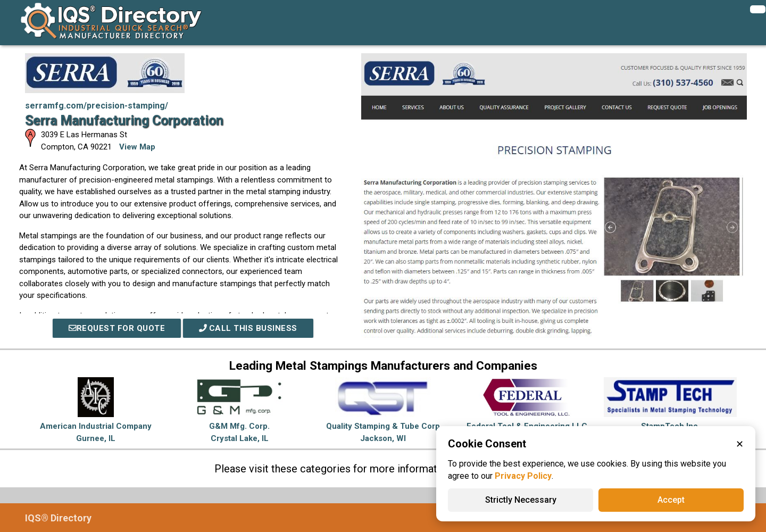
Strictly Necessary (521, 500)
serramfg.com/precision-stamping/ (97, 106)
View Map (137, 147)
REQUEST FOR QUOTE (116, 328)
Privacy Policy (523, 476)
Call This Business (248, 328)
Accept (671, 500)
